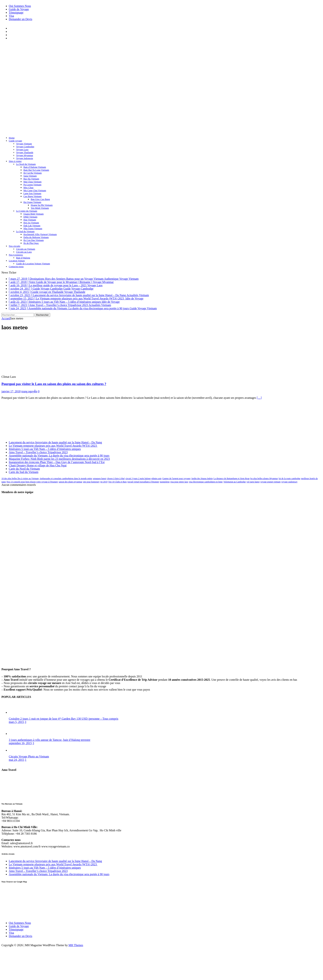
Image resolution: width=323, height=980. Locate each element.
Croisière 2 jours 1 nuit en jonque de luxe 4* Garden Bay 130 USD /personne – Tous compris (64, 719)
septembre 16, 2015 (20, 743)
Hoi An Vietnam (31, 223)
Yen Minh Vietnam (40, 208)
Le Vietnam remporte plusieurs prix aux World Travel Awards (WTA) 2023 (53, 446)
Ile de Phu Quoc (31, 243)
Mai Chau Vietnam (33, 182)
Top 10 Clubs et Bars (117, 482)
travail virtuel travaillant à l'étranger (143, 482)
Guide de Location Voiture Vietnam (33, 264)
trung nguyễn (29, 391)
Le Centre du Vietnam (27, 211)
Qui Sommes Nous (20, 6)
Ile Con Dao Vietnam (34, 240)
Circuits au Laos (24, 252)
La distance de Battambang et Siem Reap (232, 478)
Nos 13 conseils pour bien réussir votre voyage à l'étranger (32, 482)
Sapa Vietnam (30, 176)
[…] (259, 398)
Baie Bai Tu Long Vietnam (36, 170)
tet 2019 (104, 482)
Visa (11, 16)
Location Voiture (17, 261)
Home (12, 138)
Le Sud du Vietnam (25, 231)
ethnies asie (157, 478)
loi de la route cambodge (290, 478)
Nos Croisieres (16, 255)
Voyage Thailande (25, 152)
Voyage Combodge (25, 147)
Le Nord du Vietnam (26, 164)
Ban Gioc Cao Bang (40, 199)
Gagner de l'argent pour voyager (176, 478)
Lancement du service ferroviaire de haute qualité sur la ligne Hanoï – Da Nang (55, 442)
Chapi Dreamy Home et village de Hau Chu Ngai (38, 465)
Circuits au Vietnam (26, 249)
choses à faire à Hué (116, 478)
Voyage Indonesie (25, 158)
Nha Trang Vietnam (33, 228)
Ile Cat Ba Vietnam (33, 173)
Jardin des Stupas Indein (202, 478)
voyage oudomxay (289, 482)
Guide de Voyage (19, 9)
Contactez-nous (16, 266)
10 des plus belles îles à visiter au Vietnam (20, 478)
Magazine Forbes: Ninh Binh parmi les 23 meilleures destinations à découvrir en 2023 (59, 459)
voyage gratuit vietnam (271, 482)
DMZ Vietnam (30, 217)
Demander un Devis (21, 19)
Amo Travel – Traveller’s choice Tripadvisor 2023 (38, 452)
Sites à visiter (15, 161)
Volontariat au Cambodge (235, 482)
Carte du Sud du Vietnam (24, 472)
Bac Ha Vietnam (31, 179)
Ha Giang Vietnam (32, 202)
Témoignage (16, 13)
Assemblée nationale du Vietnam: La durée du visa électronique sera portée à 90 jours (59, 456)
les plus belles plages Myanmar (264, 478)
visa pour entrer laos (179, 482)
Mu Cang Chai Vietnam (35, 190)
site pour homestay (91, 482)
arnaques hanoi (100, 478)
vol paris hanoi (253, 482)
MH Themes (76, 945)
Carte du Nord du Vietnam (24, 469)
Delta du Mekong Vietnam (36, 237)
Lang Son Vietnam (32, 193)
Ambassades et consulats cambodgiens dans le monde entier (66, 478)
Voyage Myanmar (25, 155)
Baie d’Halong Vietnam (35, 167)
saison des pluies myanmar (70, 482)
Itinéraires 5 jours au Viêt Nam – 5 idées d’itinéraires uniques (45, 449)
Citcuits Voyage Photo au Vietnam (29, 756)
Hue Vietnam (30, 220)
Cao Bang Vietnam (33, 196)
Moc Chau (28, 187)
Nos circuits (14, 246)
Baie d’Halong (23, 258)
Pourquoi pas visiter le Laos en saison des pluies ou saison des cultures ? (54, 384)
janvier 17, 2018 (11, 391)
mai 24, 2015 (16, 760)
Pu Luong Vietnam (32, 185)
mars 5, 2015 (16, 722)
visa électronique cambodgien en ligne (206, 482)
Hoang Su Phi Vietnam (42, 205)
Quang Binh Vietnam (34, 214)
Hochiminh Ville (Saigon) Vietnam (40, 234)
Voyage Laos (22, 149)
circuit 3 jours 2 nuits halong (138, 478)
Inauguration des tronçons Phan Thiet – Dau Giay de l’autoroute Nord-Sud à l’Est (57, 462)
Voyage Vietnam (24, 144)
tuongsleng (165, 482)
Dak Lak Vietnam (32, 226)
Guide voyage (15, 141)
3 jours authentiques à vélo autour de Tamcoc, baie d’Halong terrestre (50, 740)
